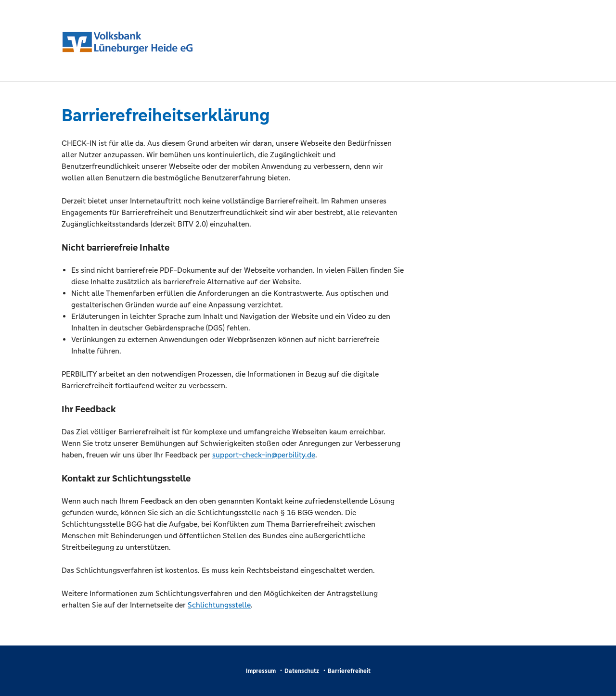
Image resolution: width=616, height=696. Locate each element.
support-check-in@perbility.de (264, 455)
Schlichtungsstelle (219, 605)
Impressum (261, 671)
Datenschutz (302, 671)
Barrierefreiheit (349, 671)
